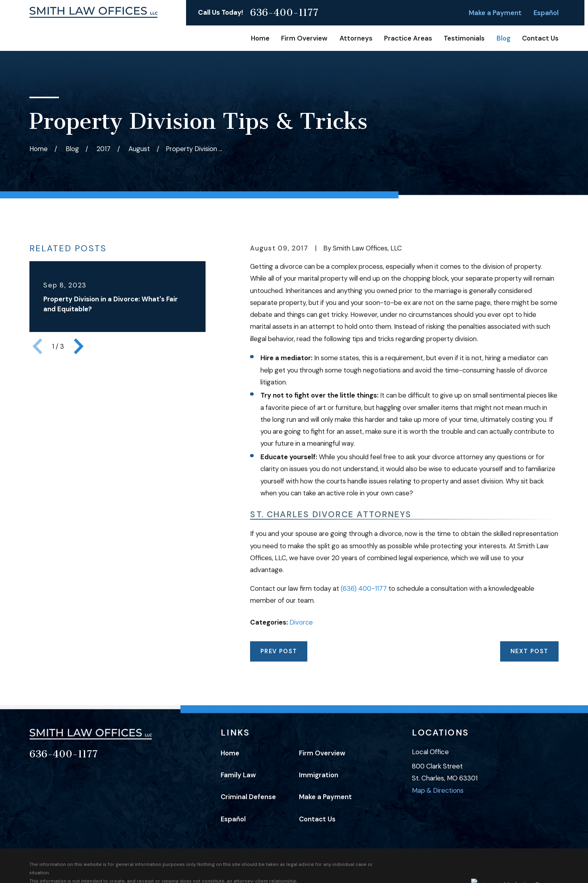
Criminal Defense (248, 797)
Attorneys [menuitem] (356, 38)
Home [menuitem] (260, 38)
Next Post (530, 651)
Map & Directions (438, 790)
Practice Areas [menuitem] (408, 38)
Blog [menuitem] (504, 38)
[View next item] (79, 346)
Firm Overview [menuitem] (304, 38)
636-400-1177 (284, 13)
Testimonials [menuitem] (464, 38)
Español (546, 13)
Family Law (238, 775)
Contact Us (317, 819)
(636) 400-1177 (364, 588)
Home (230, 753)
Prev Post (279, 651)
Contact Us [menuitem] (540, 38)
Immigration (319, 775)
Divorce (301, 622)
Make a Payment (495, 13)
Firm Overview (322, 753)
